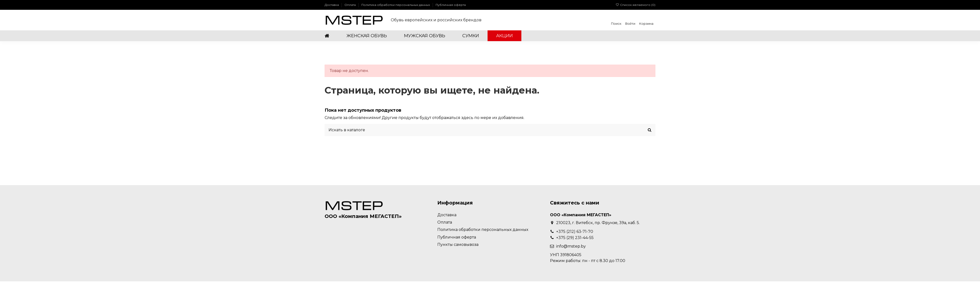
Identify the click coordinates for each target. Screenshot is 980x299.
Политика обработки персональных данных (396, 5)
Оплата (350, 5)
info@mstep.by (571, 246)
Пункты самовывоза (458, 245)
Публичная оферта (451, 5)
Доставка (332, 5)
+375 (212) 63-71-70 (575, 232)
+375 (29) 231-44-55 (575, 238)
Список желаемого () (636, 5)
